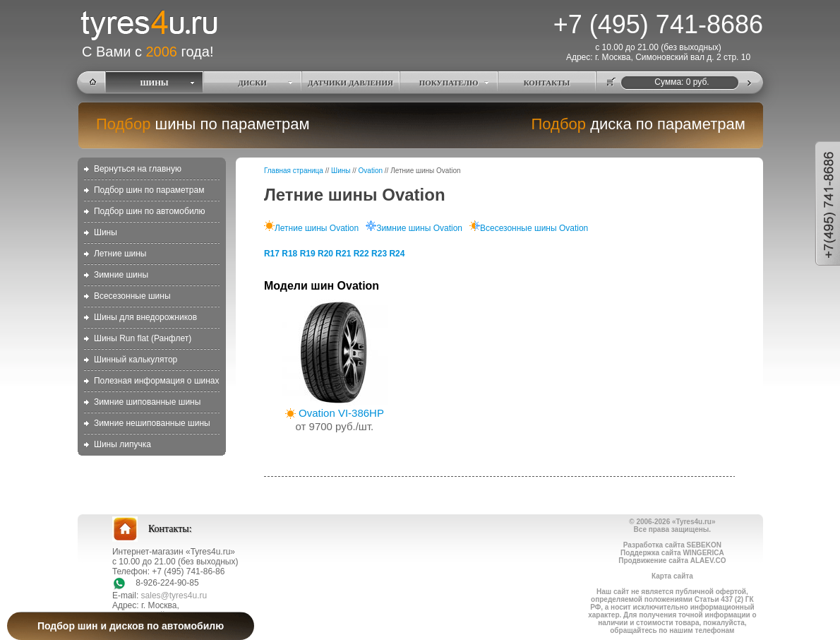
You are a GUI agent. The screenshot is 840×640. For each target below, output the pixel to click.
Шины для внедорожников (145, 317)
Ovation (371, 171)
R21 (343, 254)
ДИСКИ (252, 83)
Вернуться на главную (138, 169)
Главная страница (294, 171)
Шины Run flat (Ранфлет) (143, 338)
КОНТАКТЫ (547, 83)
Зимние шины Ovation (414, 228)
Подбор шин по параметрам (149, 190)
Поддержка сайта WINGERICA (672, 553)
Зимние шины (121, 275)
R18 (289, 254)
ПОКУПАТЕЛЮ (449, 83)
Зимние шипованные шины (147, 402)
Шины (106, 232)
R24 (397, 254)
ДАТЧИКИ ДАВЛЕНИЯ (350, 83)
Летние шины (120, 254)
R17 (272, 254)
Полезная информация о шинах (157, 381)
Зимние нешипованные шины (152, 423)
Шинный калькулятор (136, 360)
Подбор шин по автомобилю (150, 211)
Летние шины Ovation (311, 228)
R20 (325, 254)
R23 (379, 254)
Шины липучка (122, 444)
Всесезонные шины (132, 296)
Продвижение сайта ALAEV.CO (672, 561)
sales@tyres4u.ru (174, 595)
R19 (308, 254)
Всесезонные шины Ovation (529, 228)
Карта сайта (672, 576)
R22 (361, 254)
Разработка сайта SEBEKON (672, 545)
